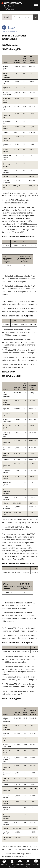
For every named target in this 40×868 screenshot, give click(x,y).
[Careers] (36, 862)
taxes (9, 27)
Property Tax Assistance (10, 31)
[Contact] (4, 862)
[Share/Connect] (12, 863)
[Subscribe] (20, 862)
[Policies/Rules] (28, 863)
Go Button (36, 17)
